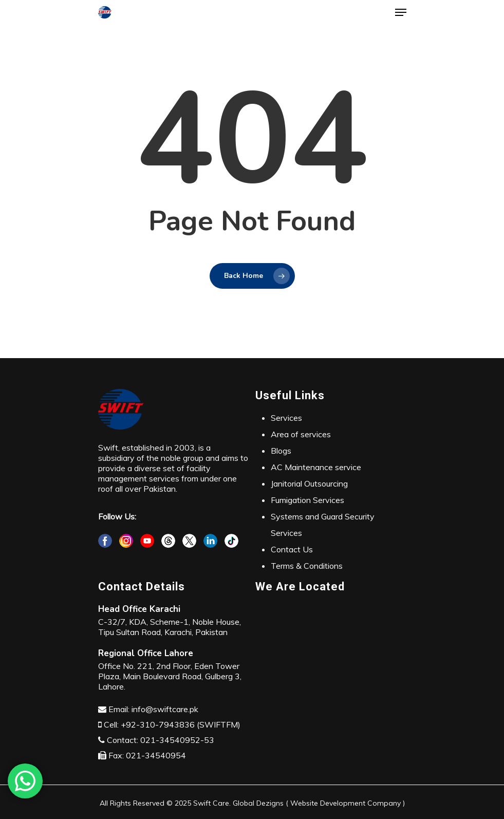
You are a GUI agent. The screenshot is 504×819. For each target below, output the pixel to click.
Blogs (281, 451)
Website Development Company (346, 803)
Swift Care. (212, 803)
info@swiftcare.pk (165, 709)
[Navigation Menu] (401, 12)
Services (286, 418)
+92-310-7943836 (158, 724)
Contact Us (292, 549)
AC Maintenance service (316, 467)
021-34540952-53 (177, 740)
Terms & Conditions (307, 566)
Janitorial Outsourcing (309, 483)
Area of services (301, 434)
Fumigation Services (307, 500)
